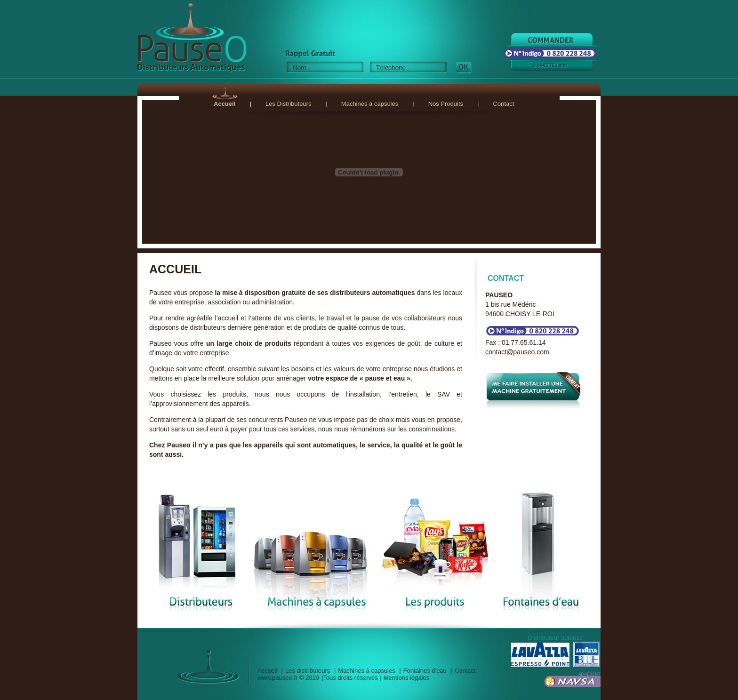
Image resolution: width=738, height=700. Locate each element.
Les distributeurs (308, 671)
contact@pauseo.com (517, 352)
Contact (503, 104)
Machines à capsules (370, 104)
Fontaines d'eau (425, 671)
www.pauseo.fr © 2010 (288, 678)
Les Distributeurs (289, 104)
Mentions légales (407, 678)
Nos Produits (446, 104)
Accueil (225, 104)
